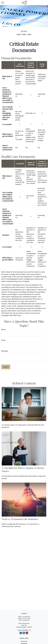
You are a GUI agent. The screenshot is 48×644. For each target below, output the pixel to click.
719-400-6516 (26, 617)
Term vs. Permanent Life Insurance (20, 519)
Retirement (24, 641)
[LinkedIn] (24, 633)
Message (5, 351)
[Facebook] (21, 633)
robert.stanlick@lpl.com (24, 630)
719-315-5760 (26, 618)
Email (3, 340)
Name (4, 329)
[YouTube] (27, 633)
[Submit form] (6, 367)
